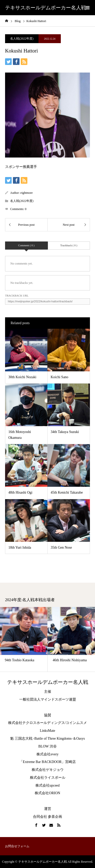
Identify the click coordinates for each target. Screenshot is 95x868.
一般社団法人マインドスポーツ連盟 (48, 699)
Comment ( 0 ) (26, 245)
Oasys (81, 739)
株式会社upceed (48, 785)
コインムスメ (76, 723)
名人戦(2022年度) (22, 39)
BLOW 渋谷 (47, 746)
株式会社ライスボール (48, 778)
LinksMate (48, 731)
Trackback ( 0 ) (69, 245)
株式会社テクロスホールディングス (36, 723)
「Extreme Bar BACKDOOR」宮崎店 (48, 762)
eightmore (26, 193)
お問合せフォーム (17, 846)
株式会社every (48, 754)
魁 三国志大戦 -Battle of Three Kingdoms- (41, 739)
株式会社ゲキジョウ (48, 770)
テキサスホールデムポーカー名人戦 (46, 8)
